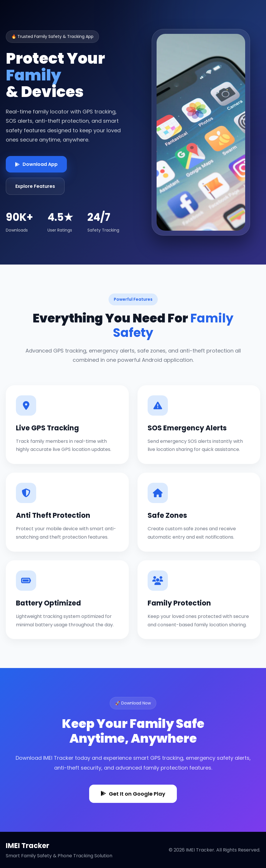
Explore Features (35, 186)
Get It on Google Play (133, 794)
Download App (36, 164)
